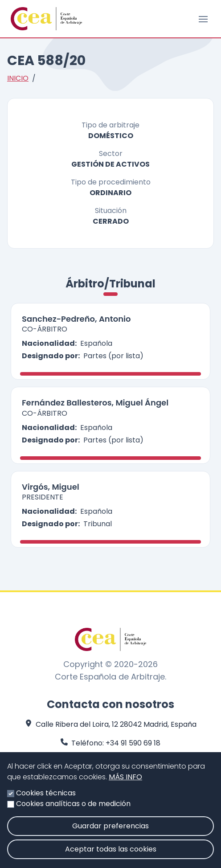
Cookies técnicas (46, 798)
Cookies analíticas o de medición (73, 809)
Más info (125, 782)
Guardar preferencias (110, 831)
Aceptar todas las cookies (111, 854)
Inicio (18, 78)
